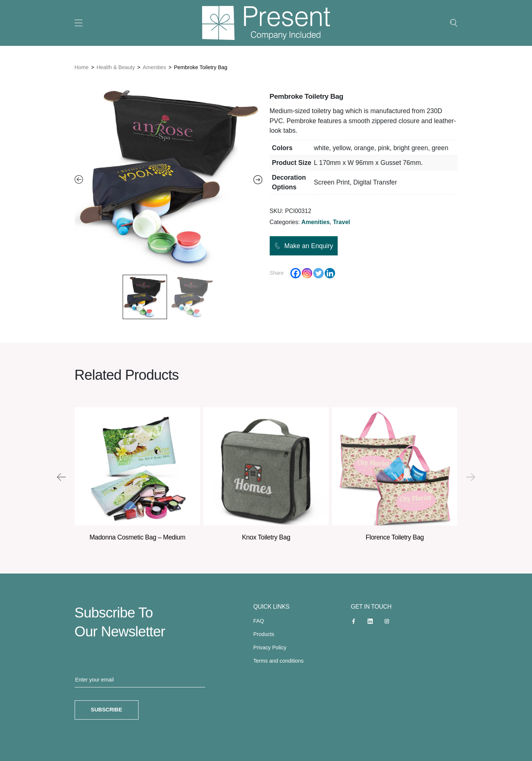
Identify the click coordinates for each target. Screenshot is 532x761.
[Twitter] (318, 273)
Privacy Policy (270, 647)
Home (82, 67)
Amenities (154, 67)
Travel (341, 222)
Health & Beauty (116, 67)
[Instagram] (307, 273)
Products (264, 634)
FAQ (259, 621)
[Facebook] (296, 273)
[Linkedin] (330, 273)
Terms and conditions (279, 661)
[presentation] (61, 477)
